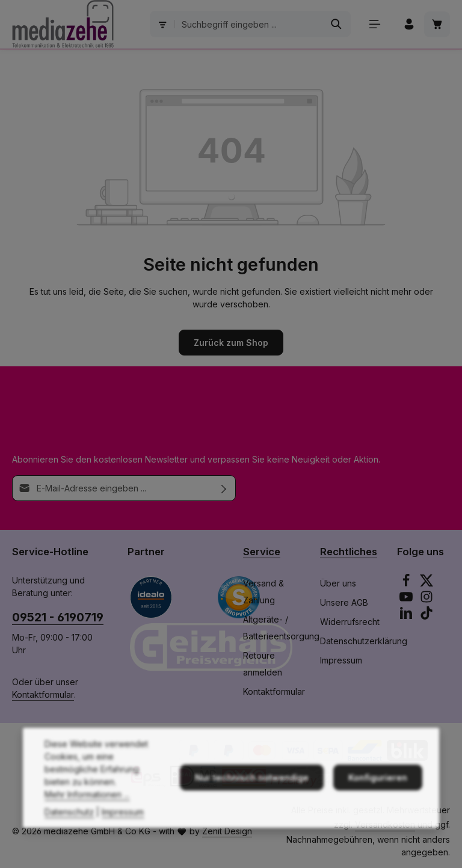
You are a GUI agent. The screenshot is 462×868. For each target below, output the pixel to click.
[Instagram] (427, 600)
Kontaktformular (43, 694)
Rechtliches (349, 552)
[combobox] (249, 24)
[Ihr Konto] (409, 24)
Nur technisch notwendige (252, 793)
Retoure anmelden (263, 664)
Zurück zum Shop (231, 343)
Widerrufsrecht (350, 622)
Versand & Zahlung (263, 592)
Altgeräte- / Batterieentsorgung (281, 628)
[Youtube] (407, 600)
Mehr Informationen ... (87, 809)
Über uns (338, 583)
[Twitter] (427, 584)
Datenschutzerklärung (364, 641)
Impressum (341, 660)
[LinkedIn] (407, 616)
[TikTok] (427, 616)
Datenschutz (69, 826)
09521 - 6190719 (58, 617)
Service (262, 552)
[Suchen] (337, 24)
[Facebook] (407, 584)
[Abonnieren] (224, 488)
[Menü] (374, 24)
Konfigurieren (378, 793)
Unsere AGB (344, 602)
